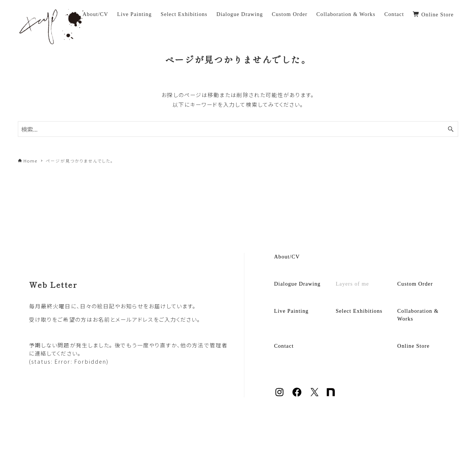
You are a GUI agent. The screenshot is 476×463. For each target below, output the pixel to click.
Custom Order (415, 284)
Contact (284, 346)
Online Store (413, 346)
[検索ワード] (238, 129)
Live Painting (291, 311)
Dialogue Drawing (297, 284)
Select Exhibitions (359, 311)
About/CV (287, 257)
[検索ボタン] (451, 129)
